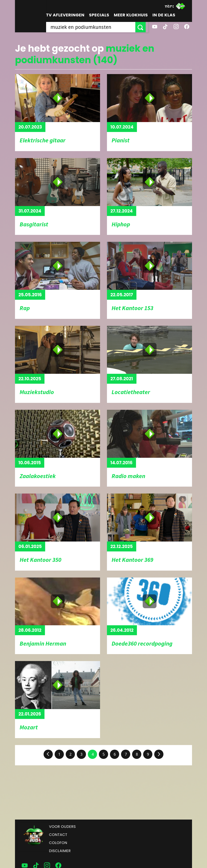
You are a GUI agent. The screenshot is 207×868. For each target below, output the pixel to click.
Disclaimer (60, 851)
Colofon (58, 843)
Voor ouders (62, 827)
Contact (58, 835)
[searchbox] (92, 27)
